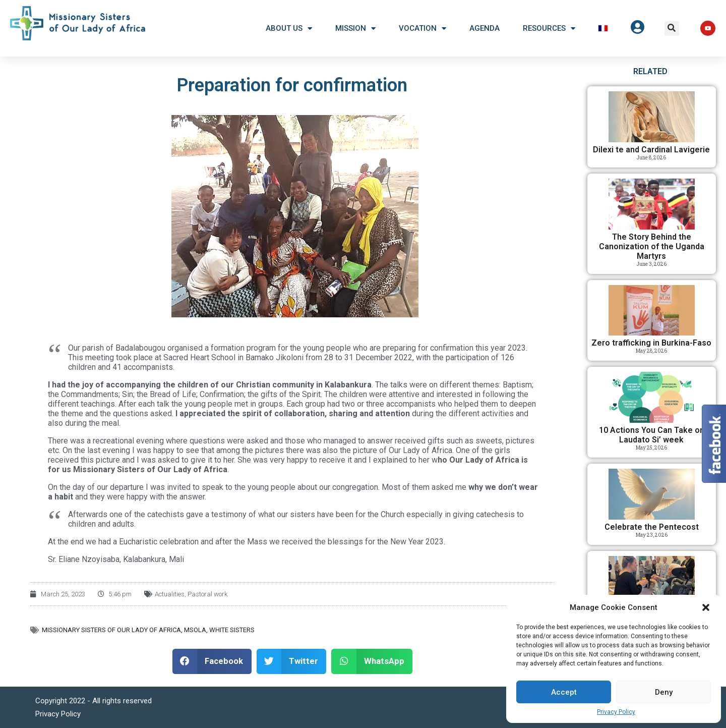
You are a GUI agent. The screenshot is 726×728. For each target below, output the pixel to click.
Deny (664, 692)
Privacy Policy (616, 712)
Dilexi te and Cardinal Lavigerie (651, 150)
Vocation (422, 29)
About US (289, 29)
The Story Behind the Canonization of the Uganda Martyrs (652, 246)
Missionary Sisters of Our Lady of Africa (111, 630)
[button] (706, 607)
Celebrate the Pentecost (652, 527)
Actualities (170, 594)
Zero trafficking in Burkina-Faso (651, 343)
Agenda (485, 28)
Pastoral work (207, 594)
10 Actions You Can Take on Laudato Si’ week (652, 435)
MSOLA (195, 630)
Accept (564, 692)
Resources (549, 29)
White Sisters (232, 630)
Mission (355, 29)
